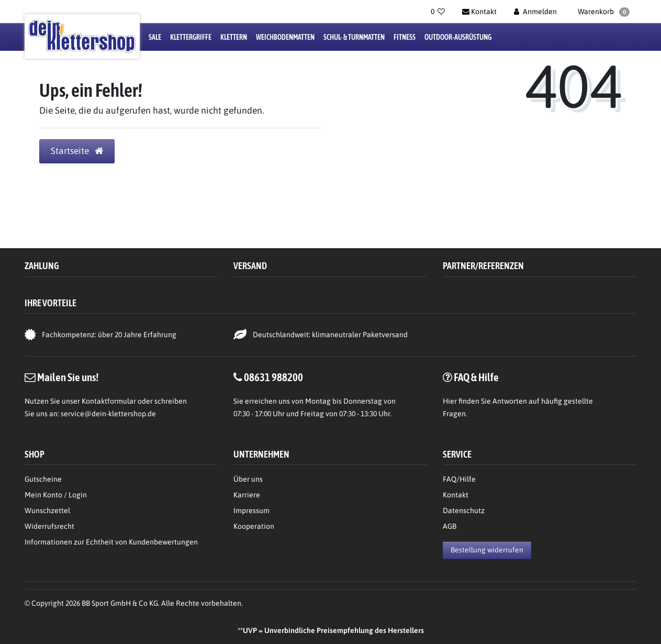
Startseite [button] (77, 151)
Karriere (247, 495)
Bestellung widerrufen (487, 550)
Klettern (234, 37)
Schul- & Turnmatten (354, 37)
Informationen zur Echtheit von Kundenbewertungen (111, 542)
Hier (450, 401)
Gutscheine (43, 479)
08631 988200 (273, 377)
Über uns (248, 479)
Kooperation (254, 526)
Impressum (251, 510)
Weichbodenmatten (285, 37)
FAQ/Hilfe (459, 479)
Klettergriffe (191, 37)
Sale (155, 37)
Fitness (405, 37)
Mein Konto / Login (56, 495)
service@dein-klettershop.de (108, 414)
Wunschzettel (47, 510)
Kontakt (456, 495)
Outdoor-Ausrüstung (458, 37)
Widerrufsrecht (49, 526)
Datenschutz (464, 510)
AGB (450, 526)
